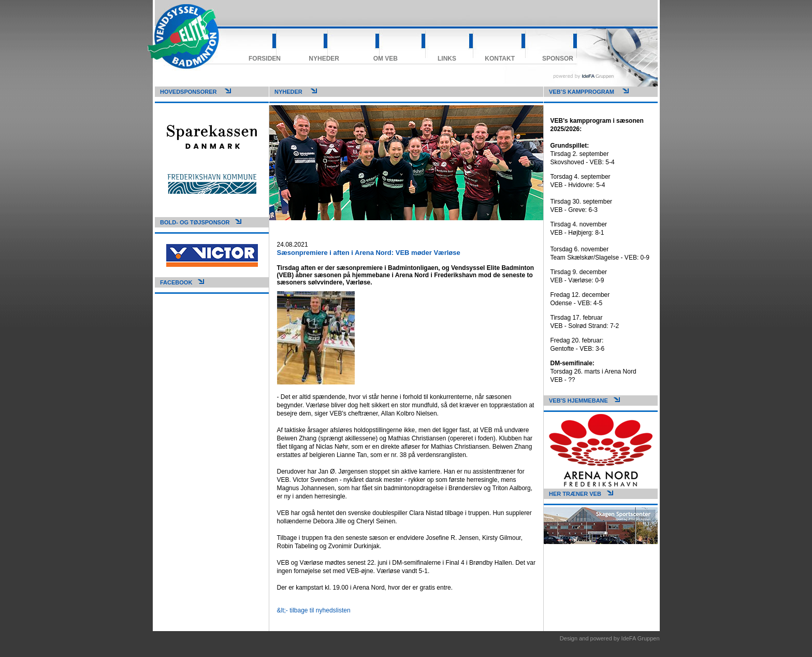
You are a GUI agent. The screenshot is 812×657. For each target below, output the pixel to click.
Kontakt (500, 59)
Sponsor (558, 59)
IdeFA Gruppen (641, 638)
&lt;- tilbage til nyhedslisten (314, 610)
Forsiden (265, 59)
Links (447, 59)
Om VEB (386, 59)
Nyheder (324, 59)
